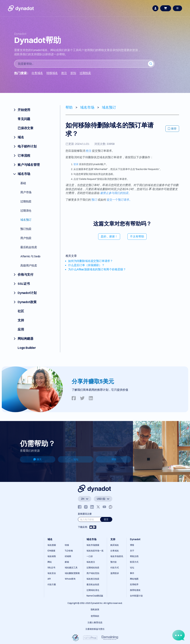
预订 (94, 200)
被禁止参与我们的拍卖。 (116, 193)
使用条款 (95, 616)
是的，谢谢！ (109, 236)
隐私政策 (95, 609)
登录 (76, 164)
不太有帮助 (137, 236)
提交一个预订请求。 (119, 200)
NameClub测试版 (95, 596)
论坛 (76, 459)
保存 (172, 128)
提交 (106, 519)
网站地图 (134, 579)
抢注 (89, 151)
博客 (114, 459)
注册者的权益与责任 (95, 629)
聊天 (38, 459)
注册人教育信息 (95, 622)
